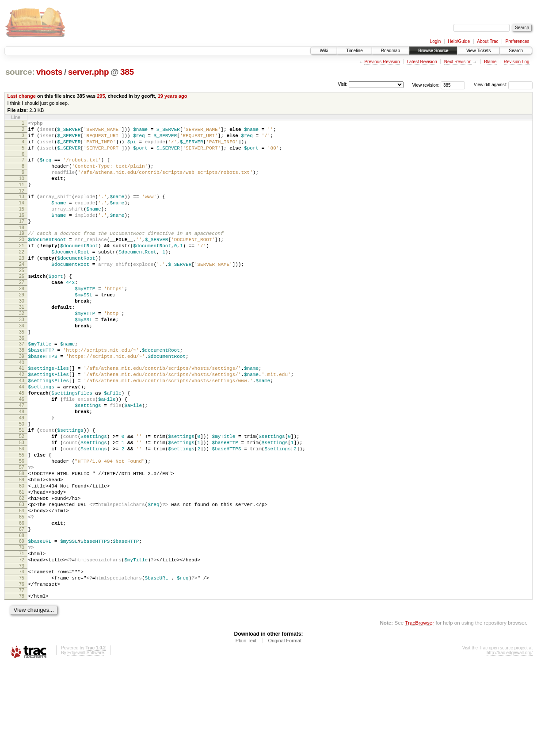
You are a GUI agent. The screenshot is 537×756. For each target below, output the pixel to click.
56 (22, 526)
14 (22, 217)
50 (22, 481)
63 (22, 579)
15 (22, 225)
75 (22, 665)
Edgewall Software (86, 744)
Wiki (324, 51)
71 (22, 637)
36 (22, 379)
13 (22, 210)
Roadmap (390, 51)
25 (22, 298)
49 (22, 473)
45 (22, 443)
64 (22, 586)
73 (22, 652)
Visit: (343, 84)
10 (22, 189)
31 (22, 342)
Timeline (354, 51)
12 (22, 204)
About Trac (487, 41)
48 (22, 466)
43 (22, 428)
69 (22, 622)
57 (22, 533)
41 (22, 413)
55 (22, 518)
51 (22, 488)
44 (22, 436)
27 (22, 311)
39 (22, 400)
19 (22, 253)
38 (22, 392)
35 (22, 372)
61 (22, 564)
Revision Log (517, 62)
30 (22, 334)
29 (22, 326)
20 (22, 261)
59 (22, 549)
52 (22, 496)
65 (22, 594)
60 (22, 556)
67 (22, 609)
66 (22, 601)
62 (22, 571)
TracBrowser (419, 714)
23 (22, 283)
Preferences (518, 41)
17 (22, 240)
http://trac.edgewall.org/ (510, 744)
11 (22, 196)
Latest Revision (422, 62)
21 (22, 268)
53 (22, 503)
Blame (490, 62)
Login (435, 41)
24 (22, 291)
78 (22, 686)
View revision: (426, 85)
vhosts (49, 72)
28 (22, 319)
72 (22, 645)
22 (22, 276)
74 (22, 658)
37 (22, 385)
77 (22, 680)
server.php (89, 72)
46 (22, 451)
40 (22, 407)
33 (22, 357)
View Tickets (478, 51)
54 (22, 511)
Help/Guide (459, 41)
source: (20, 72)
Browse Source (433, 51)
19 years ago (173, 96)
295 (101, 96)
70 (22, 629)
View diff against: (503, 85)
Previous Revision (382, 62)
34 (22, 364)
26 (22, 304)
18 (22, 247)
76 (22, 673)
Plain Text (246, 732)
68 (22, 616)
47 (22, 458)
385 (127, 72)
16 (22, 232)
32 (22, 349)
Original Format (285, 732)
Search (516, 51)
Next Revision (458, 62)
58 (22, 541)
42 (22, 421)
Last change (22, 96)
